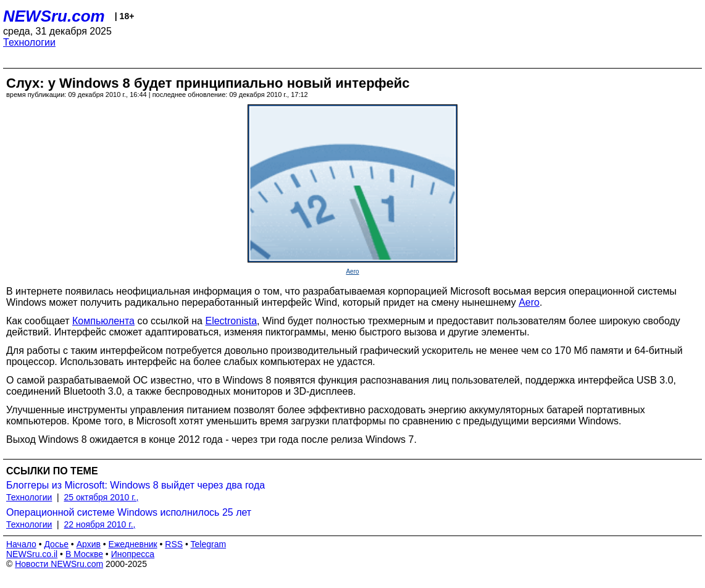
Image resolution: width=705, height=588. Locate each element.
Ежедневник (133, 544)
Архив (89, 544)
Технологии (29, 42)
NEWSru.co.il (32, 554)
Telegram (209, 544)
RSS (174, 544)
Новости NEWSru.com (59, 564)
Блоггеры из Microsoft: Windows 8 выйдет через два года (136, 485)
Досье (56, 544)
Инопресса (133, 554)
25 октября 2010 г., (102, 497)
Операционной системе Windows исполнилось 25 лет (129, 512)
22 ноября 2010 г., (100, 524)
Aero (352, 271)
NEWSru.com (54, 16)
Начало (21, 544)
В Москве (84, 554)
